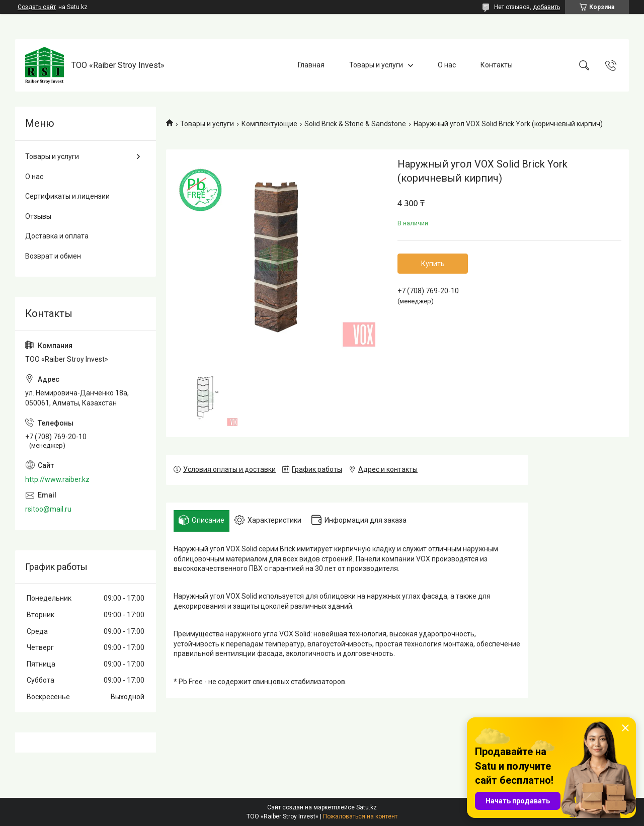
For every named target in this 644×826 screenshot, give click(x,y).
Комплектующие (269, 124)
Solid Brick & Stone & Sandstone (355, 124)
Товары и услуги (376, 65)
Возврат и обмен (53, 256)
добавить (546, 7)
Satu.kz (367, 807)
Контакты (497, 65)
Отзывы (38, 216)
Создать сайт (37, 7)
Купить (433, 264)
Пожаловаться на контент (360, 816)
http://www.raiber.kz (57, 479)
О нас (447, 65)
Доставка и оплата (57, 236)
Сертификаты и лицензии (67, 196)
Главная (311, 65)
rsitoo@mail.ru (48, 509)
